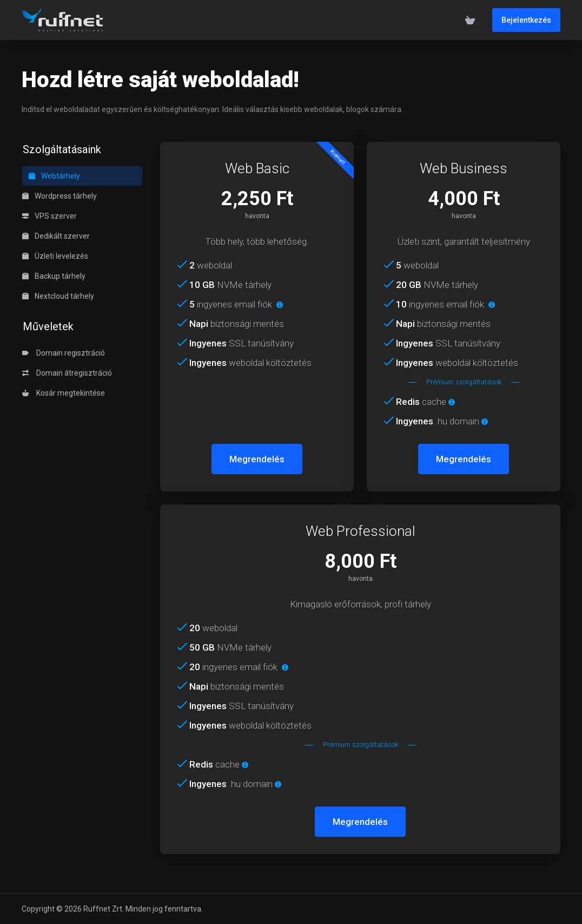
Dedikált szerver (56, 236)
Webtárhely (54, 176)
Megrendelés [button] (257, 459)
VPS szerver (49, 216)
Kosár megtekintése (64, 393)
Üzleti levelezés (55, 256)
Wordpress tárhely (59, 196)
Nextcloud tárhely (58, 296)
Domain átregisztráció (67, 373)
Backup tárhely (54, 276)
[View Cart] (470, 20)
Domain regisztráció (64, 353)
